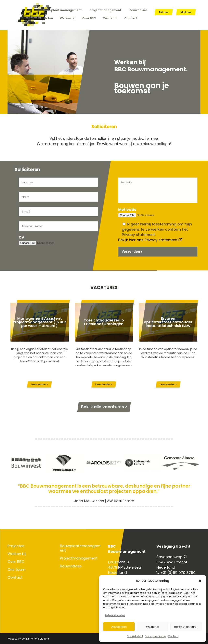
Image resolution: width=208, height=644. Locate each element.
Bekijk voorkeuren (186, 627)
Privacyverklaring (155, 636)
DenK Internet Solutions (36, 639)
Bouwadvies (138, 10)
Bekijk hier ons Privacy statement (150, 263)
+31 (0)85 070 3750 (176, 573)
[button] (200, 581)
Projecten (16, 546)
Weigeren (153, 627)
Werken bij (17, 554)
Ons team (16, 570)
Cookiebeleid (135, 636)
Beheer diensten (115, 615)
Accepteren (119, 627)
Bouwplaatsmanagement (62, 10)
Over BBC (16, 562)
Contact (173, 636)
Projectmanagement (106, 10)
